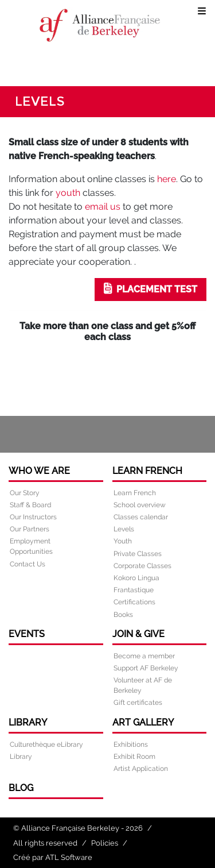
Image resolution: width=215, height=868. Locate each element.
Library (28, 722)
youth (68, 193)
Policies (105, 843)
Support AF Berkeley (146, 668)
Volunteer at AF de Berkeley (143, 685)
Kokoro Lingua (136, 578)
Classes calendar (141, 517)
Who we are (39, 471)
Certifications (134, 602)
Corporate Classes (142, 566)
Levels (124, 529)
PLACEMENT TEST (150, 289)
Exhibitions (131, 744)
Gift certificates (138, 703)
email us (103, 207)
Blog (21, 788)
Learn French (147, 471)
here (167, 179)
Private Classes (138, 554)
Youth (123, 541)
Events (27, 634)
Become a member (144, 656)
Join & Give (138, 634)
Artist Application (141, 769)
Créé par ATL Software (53, 857)
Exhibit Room (134, 757)
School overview (140, 505)
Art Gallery (143, 722)
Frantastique (134, 590)
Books (123, 615)
